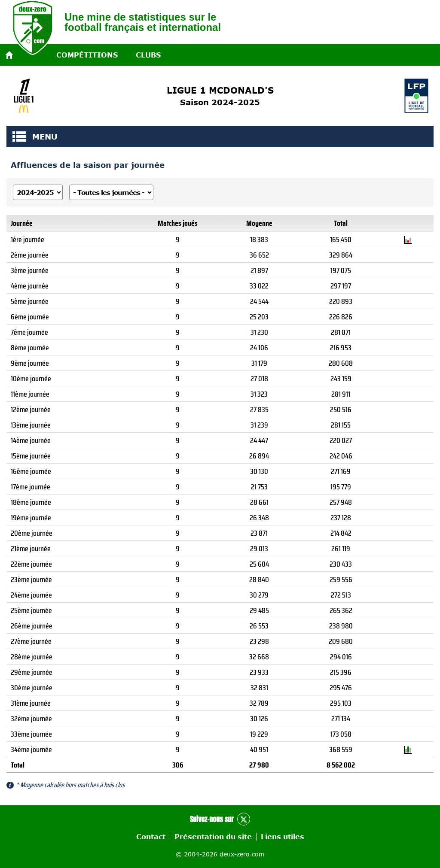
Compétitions (87, 55)
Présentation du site (213, 837)
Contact (151, 837)
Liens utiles (283, 837)
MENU (19, 137)
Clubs (148, 55)
